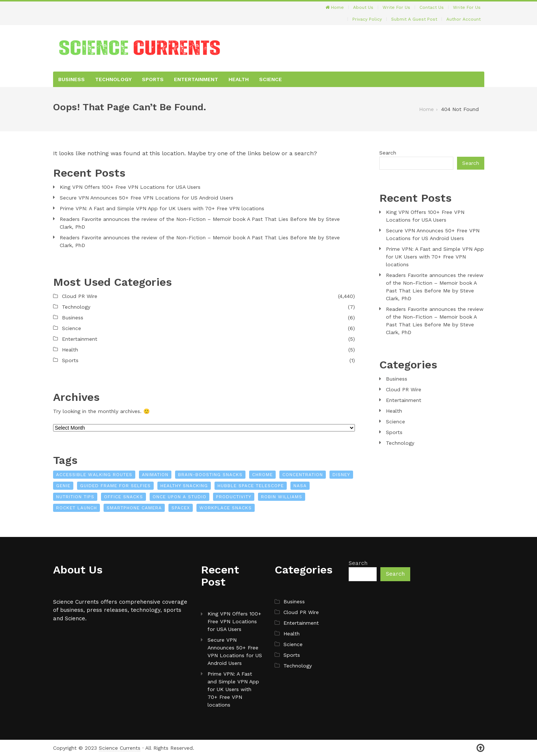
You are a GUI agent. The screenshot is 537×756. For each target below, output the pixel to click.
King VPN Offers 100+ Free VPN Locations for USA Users (130, 187)
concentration (303, 475)
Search (388, 153)
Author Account (463, 19)
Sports (153, 79)
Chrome (262, 475)
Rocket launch (76, 508)
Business (72, 79)
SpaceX (181, 508)
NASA (300, 486)
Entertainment (196, 79)
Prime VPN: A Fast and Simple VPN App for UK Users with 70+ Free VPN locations (162, 208)
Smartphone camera (134, 508)
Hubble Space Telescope (251, 486)
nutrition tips (75, 497)
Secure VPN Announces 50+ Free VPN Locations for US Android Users (147, 198)
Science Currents (120, 748)
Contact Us (432, 7)
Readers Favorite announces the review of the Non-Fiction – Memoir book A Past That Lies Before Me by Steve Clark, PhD (200, 223)
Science (271, 79)
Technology (113, 79)
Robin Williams (282, 497)
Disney (341, 475)
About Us (363, 7)
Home (335, 7)
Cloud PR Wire (80, 296)
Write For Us (396, 7)
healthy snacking (184, 486)
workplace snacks (226, 508)
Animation (155, 475)
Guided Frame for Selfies (115, 486)
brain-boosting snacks (210, 475)
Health (239, 79)
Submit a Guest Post (414, 19)
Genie (63, 486)
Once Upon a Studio (179, 497)
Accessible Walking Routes (94, 475)
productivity (234, 497)
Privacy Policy (367, 19)
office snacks (123, 497)
